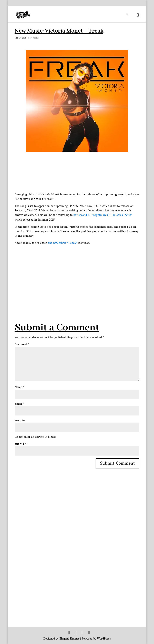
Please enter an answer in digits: (35, 437)
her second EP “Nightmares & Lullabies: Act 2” (103, 215)
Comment (22, 344)
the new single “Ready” (63, 243)
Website (20, 420)
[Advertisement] (84, 274)
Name (19, 387)
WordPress (104, 639)
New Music (33, 38)
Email (19, 404)
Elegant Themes (69, 639)
